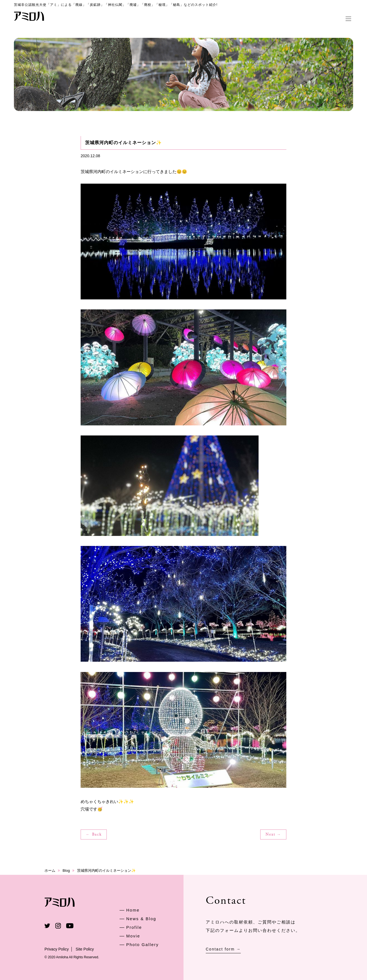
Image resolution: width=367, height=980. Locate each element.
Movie (133, 936)
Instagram (58, 926)
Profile (134, 927)
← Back (94, 835)
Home (133, 910)
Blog (66, 871)
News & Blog (141, 919)
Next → (273, 835)
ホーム (50, 871)
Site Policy (85, 949)
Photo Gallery (142, 945)
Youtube (70, 926)
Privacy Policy (57, 949)
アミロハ (29, 16)
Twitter (47, 926)
